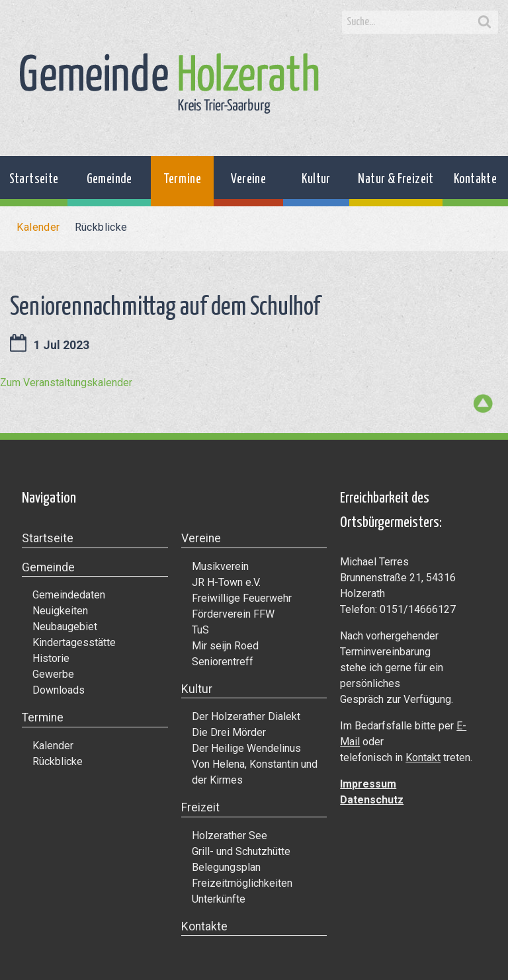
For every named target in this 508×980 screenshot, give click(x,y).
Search (485, 22)
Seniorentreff (223, 662)
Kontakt (423, 757)
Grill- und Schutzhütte (241, 851)
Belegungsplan (226, 867)
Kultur (316, 180)
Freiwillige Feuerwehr (242, 598)
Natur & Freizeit (396, 180)
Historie (51, 658)
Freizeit (200, 807)
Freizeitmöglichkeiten (242, 883)
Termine (182, 180)
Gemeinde (109, 180)
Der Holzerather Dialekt (246, 716)
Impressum (368, 784)
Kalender (38, 227)
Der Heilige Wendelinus (246, 748)
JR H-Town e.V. (226, 582)
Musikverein (220, 566)
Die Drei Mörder (229, 732)
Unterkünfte (219, 899)
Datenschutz (372, 800)
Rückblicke (101, 227)
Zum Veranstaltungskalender (66, 383)
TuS (200, 630)
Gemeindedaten (69, 595)
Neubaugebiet (65, 627)
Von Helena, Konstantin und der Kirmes (255, 772)
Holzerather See (230, 836)
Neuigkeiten (60, 611)
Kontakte (475, 180)
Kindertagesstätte (74, 642)
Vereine (248, 180)
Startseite (34, 180)
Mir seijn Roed (225, 646)
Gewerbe (53, 674)
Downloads (59, 690)
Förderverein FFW (233, 614)
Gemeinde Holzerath (169, 83)
